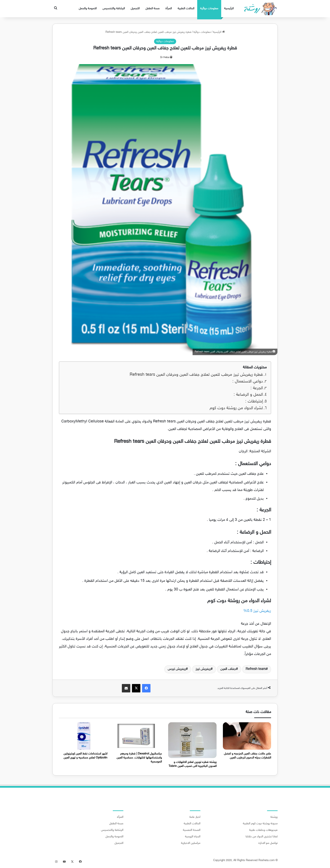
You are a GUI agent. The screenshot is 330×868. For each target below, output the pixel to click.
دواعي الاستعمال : (248, 382)
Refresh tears (256, 669)
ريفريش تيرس (177, 669)
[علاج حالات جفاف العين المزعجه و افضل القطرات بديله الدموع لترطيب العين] (247, 736)
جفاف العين (228, 669)
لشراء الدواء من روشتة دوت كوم (236, 408)
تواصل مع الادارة (268, 843)
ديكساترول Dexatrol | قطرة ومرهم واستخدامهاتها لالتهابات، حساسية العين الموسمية (139, 758)
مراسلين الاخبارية (191, 843)
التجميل (135, 9)
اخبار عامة (195, 817)
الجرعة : (257, 388)
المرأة (169, 9)
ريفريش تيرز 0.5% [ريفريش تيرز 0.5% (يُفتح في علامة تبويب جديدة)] (257, 611)
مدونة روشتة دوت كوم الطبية (260, 824)
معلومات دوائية (209, 9)
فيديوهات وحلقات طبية (263, 830)
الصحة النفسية (192, 830)
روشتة (274, 817)
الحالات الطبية (186, 9)
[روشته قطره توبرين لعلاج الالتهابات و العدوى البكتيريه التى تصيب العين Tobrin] (192, 740)
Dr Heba (165, 57)
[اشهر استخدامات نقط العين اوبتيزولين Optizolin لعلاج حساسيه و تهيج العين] (83, 736)
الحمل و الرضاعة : (248, 395)
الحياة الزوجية (193, 837)
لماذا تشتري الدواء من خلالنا (262, 837)
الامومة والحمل (88, 9)
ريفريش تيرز (203, 669)
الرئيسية (229, 9)
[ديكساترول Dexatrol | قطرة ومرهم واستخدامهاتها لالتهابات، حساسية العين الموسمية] (138, 736)
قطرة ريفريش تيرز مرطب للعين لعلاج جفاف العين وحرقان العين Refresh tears (196, 375)
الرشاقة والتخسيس (114, 9)
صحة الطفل (152, 9)
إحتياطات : (254, 402)
